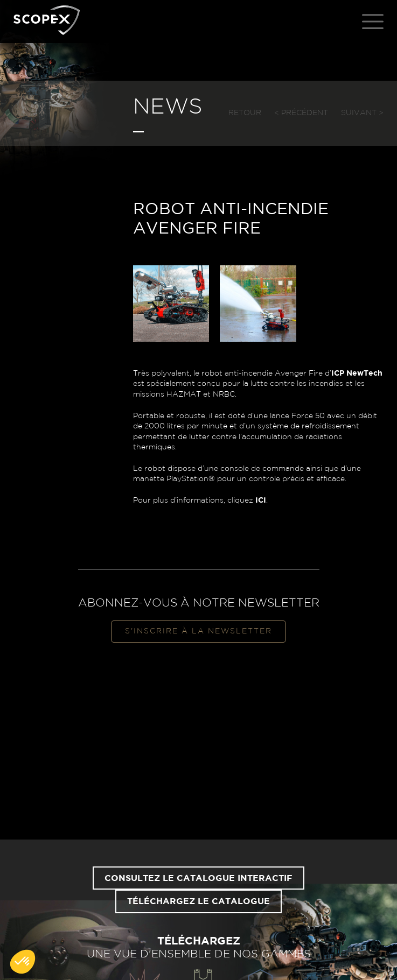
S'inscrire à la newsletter (198, 631)
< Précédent (301, 113)
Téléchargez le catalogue (198, 901)
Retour (245, 113)
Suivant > (362, 113)
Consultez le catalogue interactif (198, 878)
